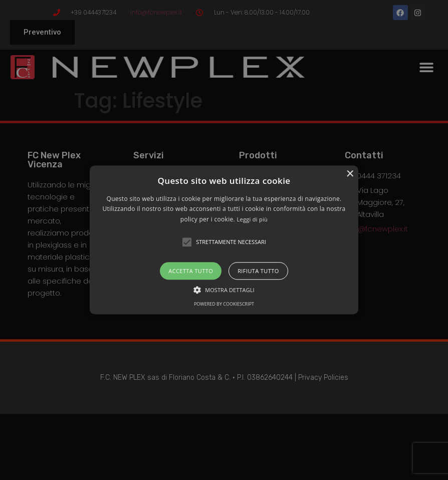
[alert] (224, 240)
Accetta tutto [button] (191, 271)
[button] (224, 240)
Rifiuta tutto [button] (258, 271)
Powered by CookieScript (224, 304)
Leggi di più (252, 219)
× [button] (350, 174)
